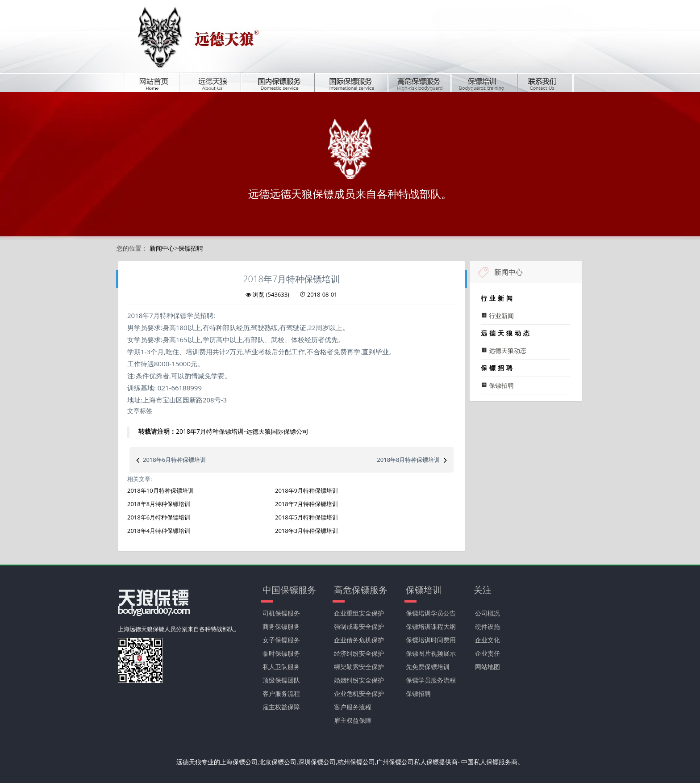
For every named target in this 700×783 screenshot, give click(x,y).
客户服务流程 (281, 693)
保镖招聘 (191, 248)
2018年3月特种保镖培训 (306, 531)
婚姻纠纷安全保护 (359, 680)
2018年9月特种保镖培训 (306, 490)
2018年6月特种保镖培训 (174, 460)
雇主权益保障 (281, 707)
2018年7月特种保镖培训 (306, 504)
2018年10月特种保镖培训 (160, 490)
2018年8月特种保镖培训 (408, 460)
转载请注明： (157, 431)
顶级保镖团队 (281, 680)
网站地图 (487, 667)
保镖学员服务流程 (431, 680)
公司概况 (487, 613)
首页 (159, 82)
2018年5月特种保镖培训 (306, 517)
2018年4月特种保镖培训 (159, 531)
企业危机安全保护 (359, 693)
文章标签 (140, 411)
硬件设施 (487, 626)
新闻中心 (162, 248)
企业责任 (487, 653)
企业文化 (487, 640)
